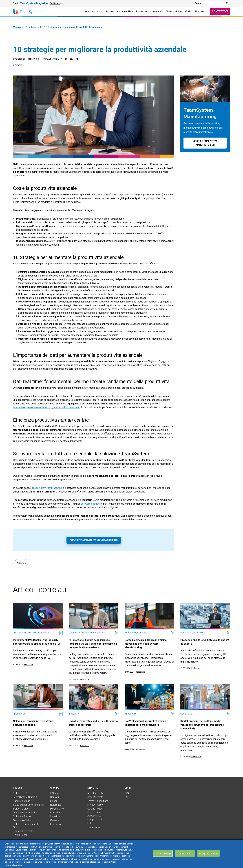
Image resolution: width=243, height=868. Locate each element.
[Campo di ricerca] (209, 3)
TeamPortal (94, 827)
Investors (55, 816)
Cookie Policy (95, 809)
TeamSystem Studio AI (26, 797)
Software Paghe (22, 816)
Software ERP (21, 793)
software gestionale (92, 504)
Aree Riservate (95, 797)
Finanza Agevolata (23, 831)
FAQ (127, 797)
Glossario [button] (200, 12)
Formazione (57, 824)
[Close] (238, 862)
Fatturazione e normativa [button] (149, 12)
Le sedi (54, 801)
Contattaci (220, 11)
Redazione (19, 59)
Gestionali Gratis (22, 820)
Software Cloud (21, 809)
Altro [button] (169, 12)
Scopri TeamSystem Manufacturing (94, 540)
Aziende (17, 65)
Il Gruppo (55, 793)
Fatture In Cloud (22, 801)
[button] (56, 3)
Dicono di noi (57, 809)
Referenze (56, 805)
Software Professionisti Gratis (26, 826)
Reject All (185, 863)
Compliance (57, 813)
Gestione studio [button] (94, 12)
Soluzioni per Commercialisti (28, 805)
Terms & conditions (98, 801)
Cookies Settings (163, 863)
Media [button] (188, 12)
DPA (127, 793)
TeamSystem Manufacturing (47, 488)
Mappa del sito (95, 819)
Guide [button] (179, 12)
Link (89, 823)
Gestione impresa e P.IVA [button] (119, 12)
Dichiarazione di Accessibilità (96, 814)
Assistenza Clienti (97, 793)
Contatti (54, 797)
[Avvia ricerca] (227, 3)
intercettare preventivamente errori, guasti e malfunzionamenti (47, 407)
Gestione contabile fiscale (27, 813)
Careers (54, 820)
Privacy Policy (95, 805)
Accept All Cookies (208, 863)
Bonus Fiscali (20, 835)
